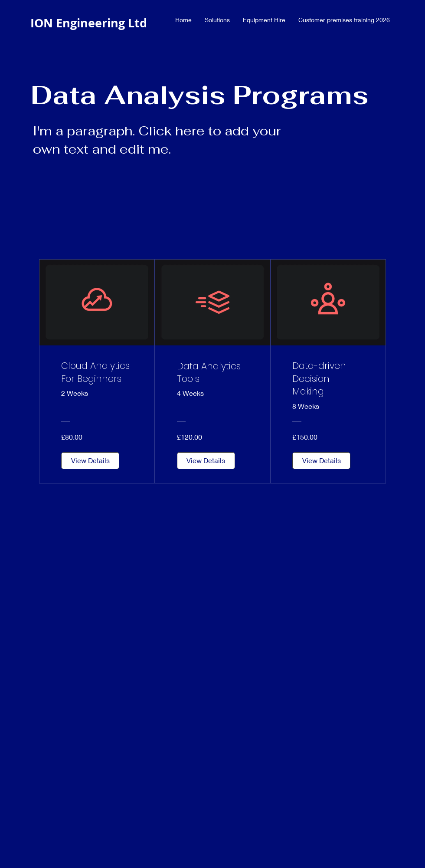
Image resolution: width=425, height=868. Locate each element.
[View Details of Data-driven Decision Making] (321, 460)
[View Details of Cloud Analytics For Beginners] (90, 460)
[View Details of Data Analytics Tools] (206, 460)
